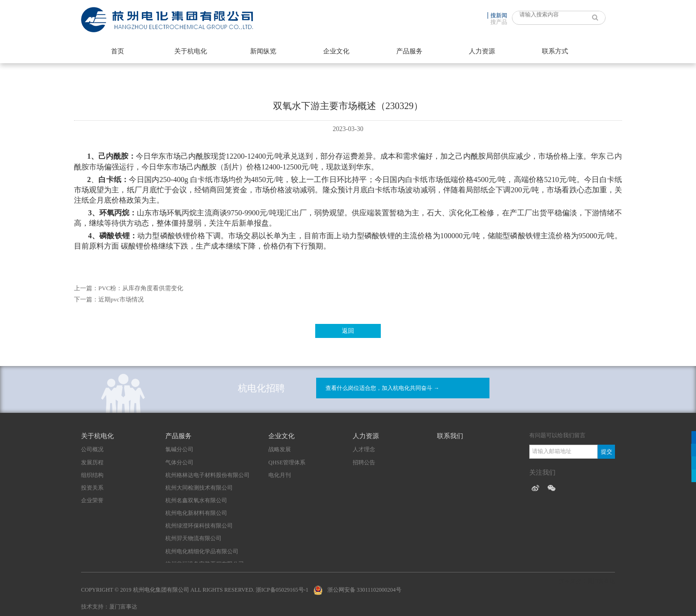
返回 (348, 331)
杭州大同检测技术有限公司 (199, 488)
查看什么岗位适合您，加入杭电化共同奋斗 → (382, 388)
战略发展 (280, 449)
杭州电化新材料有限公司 (196, 513)
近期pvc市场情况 (121, 299)
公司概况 (92, 449)
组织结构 (92, 475)
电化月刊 (280, 475)
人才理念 (364, 449)
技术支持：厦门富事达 (109, 607)
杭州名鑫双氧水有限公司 (196, 500)
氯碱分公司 (179, 449)
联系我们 (450, 436)
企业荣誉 (92, 500)
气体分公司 (179, 462)
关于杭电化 (191, 51)
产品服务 (409, 51)
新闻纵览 (263, 51)
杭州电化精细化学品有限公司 (202, 551)
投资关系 (92, 488)
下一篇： (86, 299)
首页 (118, 51)
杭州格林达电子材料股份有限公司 (207, 475)
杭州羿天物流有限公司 (193, 538)
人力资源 (482, 51)
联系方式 (555, 51)
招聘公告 (364, 462)
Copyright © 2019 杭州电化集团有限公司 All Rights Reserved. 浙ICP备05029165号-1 (195, 590)
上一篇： (86, 288)
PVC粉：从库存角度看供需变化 (141, 288)
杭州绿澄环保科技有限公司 (199, 526)
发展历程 (92, 462)
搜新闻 (499, 15)
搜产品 (499, 22)
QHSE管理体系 (287, 462)
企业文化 (336, 51)
